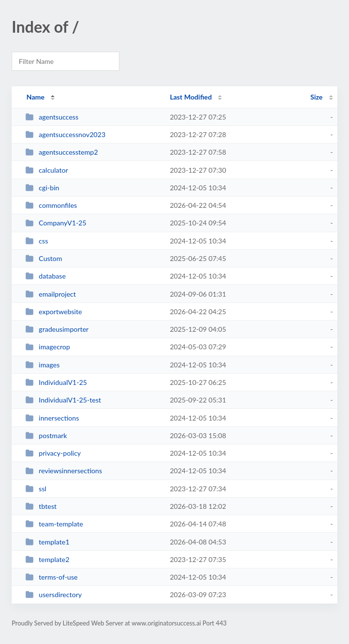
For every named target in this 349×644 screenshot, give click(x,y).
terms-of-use (51, 577)
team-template (54, 524)
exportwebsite (54, 312)
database (46, 276)
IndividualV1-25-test (63, 400)
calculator (47, 170)
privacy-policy (53, 453)
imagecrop (48, 347)
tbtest (41, 506)
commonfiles (51, 205)
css (37, 241)
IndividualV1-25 (56, 382)
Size (317, 97)
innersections (52, 418)
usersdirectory (54, 594)
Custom (44, 258)
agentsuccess (52, 117)
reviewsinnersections (64, 471)
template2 (47, 559)
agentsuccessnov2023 (65, 134)
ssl (36, 489)
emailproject (50, 294)
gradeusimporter (57, 329)
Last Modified (191, 97)
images (42, 365)
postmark (46, 435)
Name (35, 97)
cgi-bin (42, 188)
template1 (47, 542)
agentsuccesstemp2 (62, 152)
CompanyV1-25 (56, 223)
